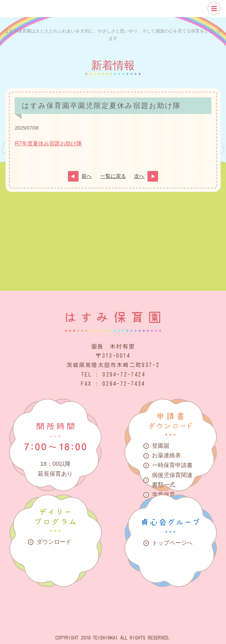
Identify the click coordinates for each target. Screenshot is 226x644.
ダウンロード (54, 542)
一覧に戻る (113, 176)
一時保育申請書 (172, 465)
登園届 (161, 446)
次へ (139, 176)
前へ (87, 176)
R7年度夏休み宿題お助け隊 (48, 143)
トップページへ (172, 543)
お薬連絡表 (166, 455)
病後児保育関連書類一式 (172, 480)
